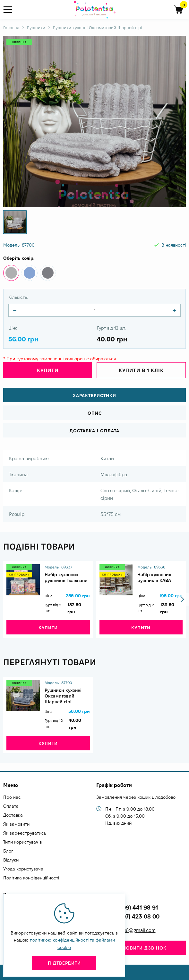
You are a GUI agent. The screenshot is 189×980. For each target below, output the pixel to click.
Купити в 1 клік (141, 370)
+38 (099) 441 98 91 (132, 907)
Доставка (13, 815)
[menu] (10, 10)
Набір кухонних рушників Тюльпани (66, 577)
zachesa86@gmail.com (130, 930)
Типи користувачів (22, 842)
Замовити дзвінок (141, 948)
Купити (48, 370)
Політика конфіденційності (31, 878)
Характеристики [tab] (94, 396)
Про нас (12, 797)
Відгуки (11, 860)
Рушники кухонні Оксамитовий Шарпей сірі (63, 696)
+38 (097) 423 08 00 (132, 916)
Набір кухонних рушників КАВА (154, 577)
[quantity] (15, 310)
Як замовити (16, 824)
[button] (183, 599)
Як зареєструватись (25, 833)
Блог (8, 851)
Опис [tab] (95, 413)
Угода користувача (23, 869)
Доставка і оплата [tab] (94, 431)
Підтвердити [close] (64, 963)
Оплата (11, 806)
